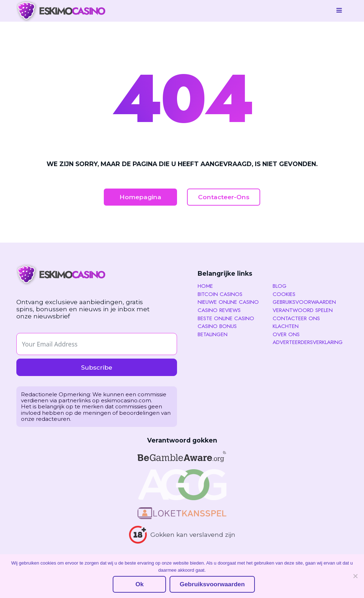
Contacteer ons (296, 319)
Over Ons (286, 335)
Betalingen (213, 335)
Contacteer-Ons (224, 197)
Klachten (286, 327)
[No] (355, 576)
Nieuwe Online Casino (228, 302)
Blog (280, 286)
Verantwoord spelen (303, 311)
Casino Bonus (217, 327)
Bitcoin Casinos (220, 295)
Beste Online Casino (226, 319)
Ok (140, 584)
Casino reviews (219, 311)
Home (205, 286)
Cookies (284, 295)
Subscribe (97, 367)
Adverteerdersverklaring (308, 343)
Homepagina (140, 197)
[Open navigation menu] (339, 11)
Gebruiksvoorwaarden (304, 302)
